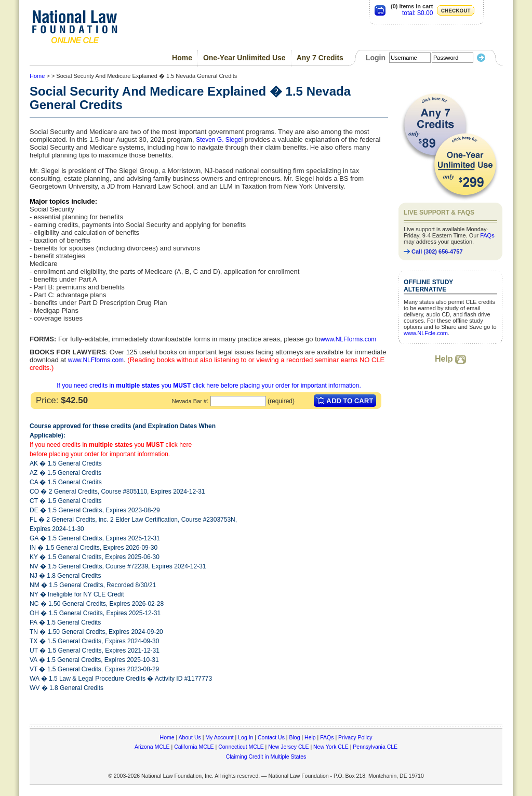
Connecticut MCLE (241, 747)
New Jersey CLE (288, 747)
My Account (219, 737)
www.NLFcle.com (426, 333)
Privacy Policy (355, 737)
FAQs (487, 235)
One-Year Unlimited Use (244, 58)
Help (450, 359)
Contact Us (271, 737)
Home (182, 58)
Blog (294, 737)
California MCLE (194, 747)
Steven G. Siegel (219, 140)
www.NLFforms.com (348, 339)
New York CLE (331, 747)
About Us (190, 737)
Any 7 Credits (320, 58)
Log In (245, 737)
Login (376, 58)
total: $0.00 (417, 13)
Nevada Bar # (189, 401)
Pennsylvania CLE (375, 747)
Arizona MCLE (152, 747)
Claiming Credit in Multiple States (266, 757)
